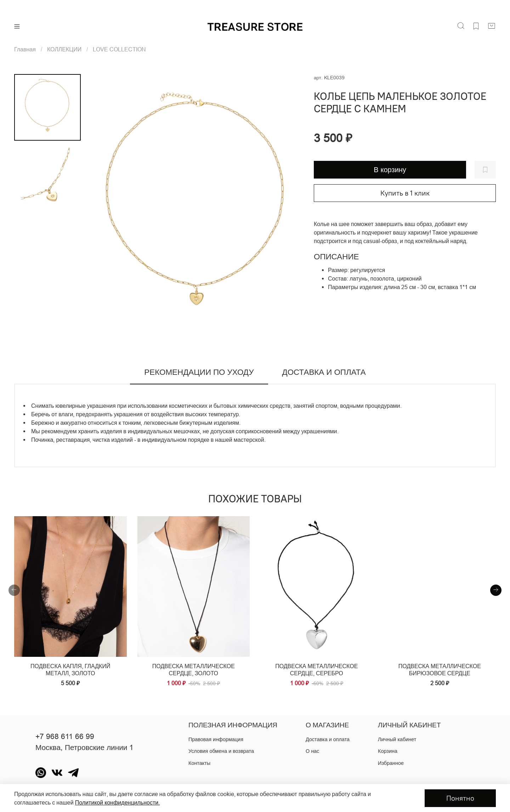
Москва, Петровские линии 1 (84, 748)
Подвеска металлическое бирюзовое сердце (440, 670)
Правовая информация (216, 739)
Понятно (460, 798)
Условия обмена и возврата (221, 751)
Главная (25, 49)
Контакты (199, 763)
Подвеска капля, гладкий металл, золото (70, 670)
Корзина (388, 751)
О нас (312, 751)
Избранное (391, 763)
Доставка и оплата (328, 739)
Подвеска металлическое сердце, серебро (316, 670)
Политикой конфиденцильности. (117, 802)
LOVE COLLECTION (119, 49)
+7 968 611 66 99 (65, 737)
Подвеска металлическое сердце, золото (194, 670)
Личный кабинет (397, 739)
